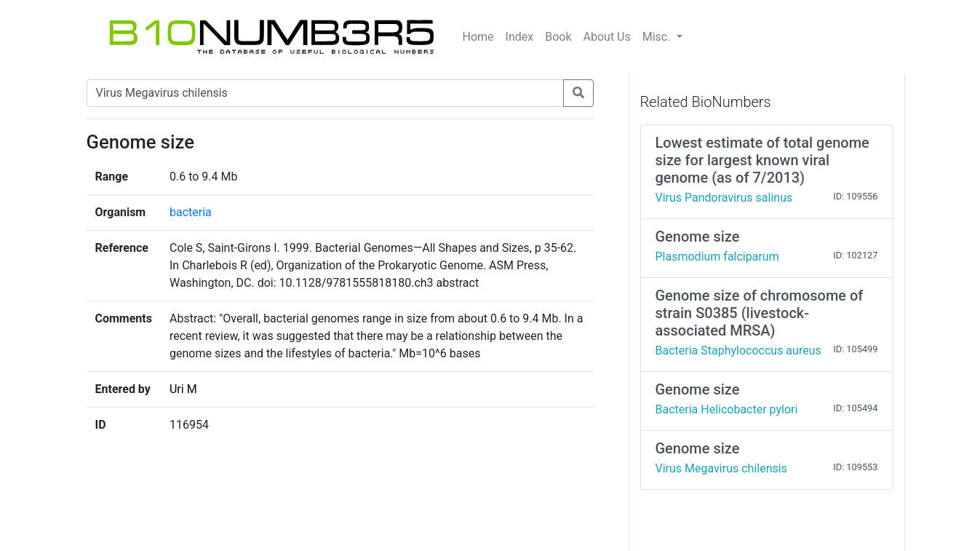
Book (558, 37)
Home (478, 37)
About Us (607, 37)
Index (520, 37)
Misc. (658, 37)
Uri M (183, 389)
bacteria (191, 212)
